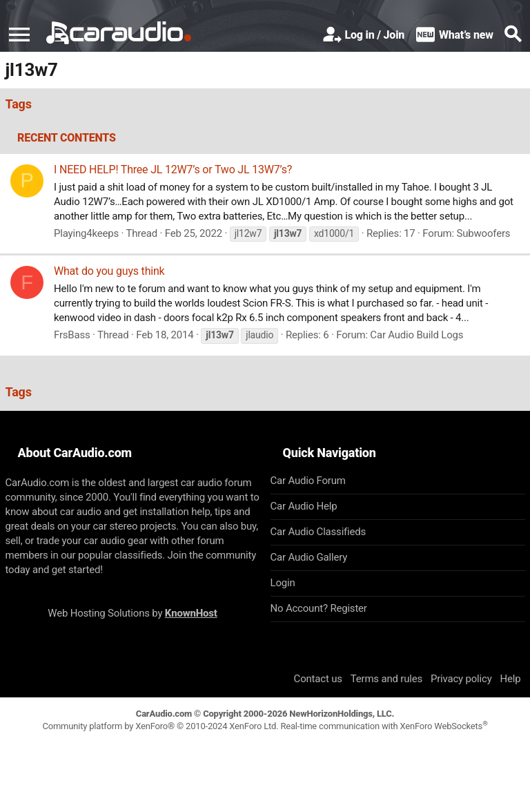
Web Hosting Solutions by (132, 613)
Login (283, 583)
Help (511, 679)
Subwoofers (484, 233)
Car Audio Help (304, 506)
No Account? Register (319, 608)
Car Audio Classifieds (318, 532)
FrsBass (72, 335)
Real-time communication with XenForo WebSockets (384, 726)
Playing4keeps (86, 233)
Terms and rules (386, 679)
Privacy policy (461, 679)
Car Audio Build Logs (416, 335)
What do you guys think (109, 271)
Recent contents (67, 138)
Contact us (318, 679)
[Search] (513, 35)
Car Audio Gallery (309, 557)
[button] (19, 35)
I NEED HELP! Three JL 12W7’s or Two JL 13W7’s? (173, 170)
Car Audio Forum (308, 481)
